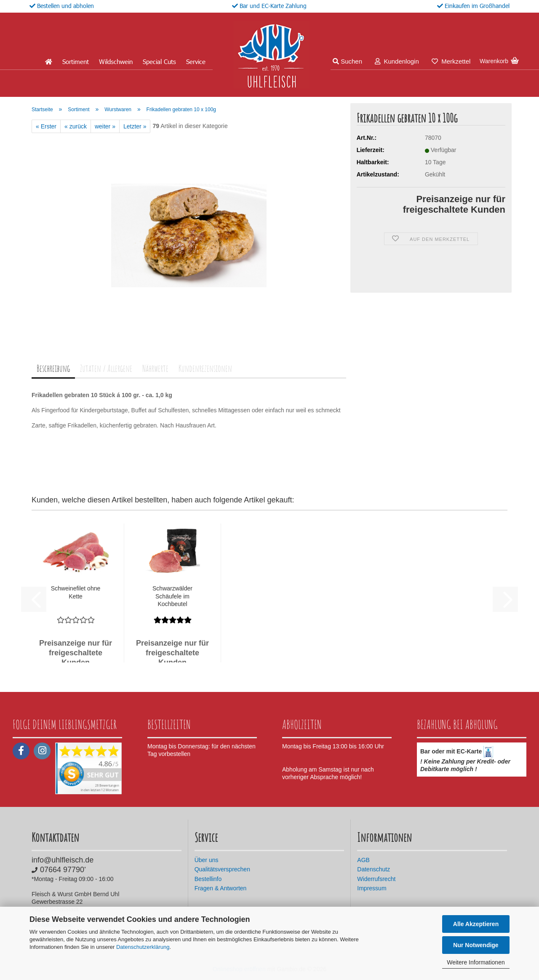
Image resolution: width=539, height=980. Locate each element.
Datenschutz (374, 869)
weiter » (105, 126)
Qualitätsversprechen (222, 869)
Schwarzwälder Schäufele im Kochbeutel (172, 596)
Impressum (372, 888)
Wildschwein (116, 61)
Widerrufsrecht (376, 879)
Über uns (207, 860)
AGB (363, 860)
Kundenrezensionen (205, 368)
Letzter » (135, 126)
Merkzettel (451, 61)
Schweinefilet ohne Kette (76, 592)
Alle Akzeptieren (476, 924)
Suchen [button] (347, 61)
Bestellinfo (208, 879)
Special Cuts (159, 61)
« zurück (76, 126)
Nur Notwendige (476, 945)
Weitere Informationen (476, 962)
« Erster (46, 126)
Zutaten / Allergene (106, 368)
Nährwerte (155, 368)
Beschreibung (53, 368)
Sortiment (76, 61)
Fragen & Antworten (221, 888)
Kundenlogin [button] (397, 61)
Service (196, 61)
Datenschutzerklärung (143, 947)
